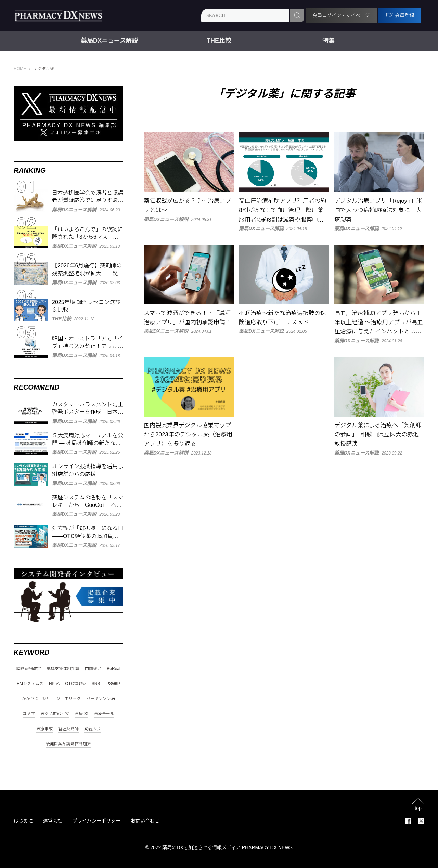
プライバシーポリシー (96, 821)
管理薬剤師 (68, 729)
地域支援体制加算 (63, 669)
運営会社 (53, 821)
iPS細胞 (113, 684)
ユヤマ (29, 714)
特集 (328, 41)
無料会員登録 (400, 15)
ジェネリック (68, 699)
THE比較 (219, 41)
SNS (96, 684)
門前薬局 (93, 669)
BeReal (113, 669)
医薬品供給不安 (55, 714)
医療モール (104, 714)
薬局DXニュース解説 (109, 41)
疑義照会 (92, 729)
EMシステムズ (30, 684)
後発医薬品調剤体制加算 (68, 744)
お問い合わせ (145, 821)
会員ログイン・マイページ (341, 15)
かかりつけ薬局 (36, 699)
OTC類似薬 (75, 684)
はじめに (23, 821)
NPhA (54, 684)
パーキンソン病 (101, 699)
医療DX (82, 714)
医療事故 (44, 729)
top (418, 808)
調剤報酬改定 (29, 669)
